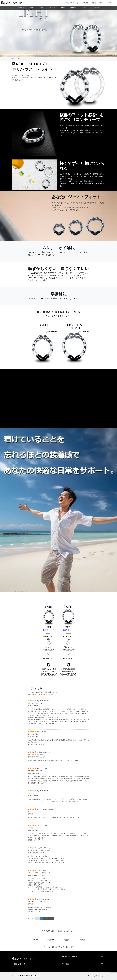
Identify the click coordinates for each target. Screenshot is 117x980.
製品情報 (86, 3)
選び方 (94, 3)
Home (13, 59)
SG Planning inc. (100, 976)
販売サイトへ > (49, 630)
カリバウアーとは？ (73, 3)
